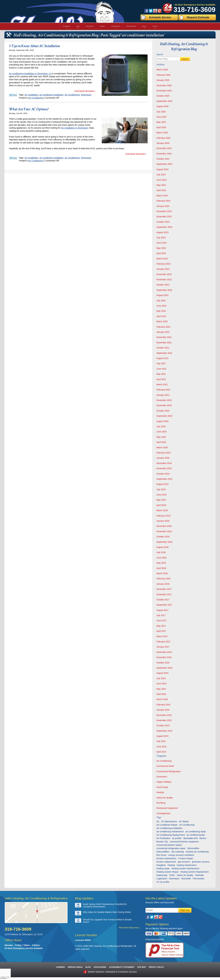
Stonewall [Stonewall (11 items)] (186, 879)
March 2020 (162, 448)
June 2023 (161, 243)
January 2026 (163, 80)
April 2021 (161, 379)
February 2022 (163, 327)
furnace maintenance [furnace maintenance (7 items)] (166, 858)
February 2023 (163, 264)
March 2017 (162, 636)
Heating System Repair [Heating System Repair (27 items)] (167, 872)
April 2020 (161, 442)
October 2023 (163, 222)
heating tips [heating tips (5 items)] (162, 875)
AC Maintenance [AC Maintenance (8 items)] (169, 821)
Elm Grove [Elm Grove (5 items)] (161, 855)
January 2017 (163, 647)
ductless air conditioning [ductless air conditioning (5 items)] (197, 852)
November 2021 (164, 343)
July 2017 (161, 615)
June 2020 (161, 432)
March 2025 (162, 133)
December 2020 (164, 400)
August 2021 (162, 358)
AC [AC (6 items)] (158, 821)
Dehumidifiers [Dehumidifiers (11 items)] (163, 852)
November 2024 (164, 154)
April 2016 (161, 694)
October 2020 (163, 411)
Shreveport (86, 95)
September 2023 (164, 227)
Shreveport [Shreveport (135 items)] (174, 879)
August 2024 (162, 169)
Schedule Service (160, 17)
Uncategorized (163, 813)
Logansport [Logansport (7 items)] (162, 879)
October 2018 (163, 537)
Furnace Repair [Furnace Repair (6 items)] (186, 858)
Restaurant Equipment (167, 808)
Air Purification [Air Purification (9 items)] (163, 838)
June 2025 (161, 117)
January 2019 (163, 521)
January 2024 (163, 206)
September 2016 (164, 668)
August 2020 (162, 421)
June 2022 (161, 306)
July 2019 (161, 489)
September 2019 (164, 479)
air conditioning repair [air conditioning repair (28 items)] (196, 832)
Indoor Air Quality (165, 798)
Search (185, 59)
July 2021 (161, 363)
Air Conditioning (72, 95)
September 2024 (164, 164)
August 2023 (162, 232)
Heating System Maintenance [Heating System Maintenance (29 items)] (185, 868)
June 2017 (161, 621)
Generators (162, 777)
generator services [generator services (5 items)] (201, 862)
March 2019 (162, 510)
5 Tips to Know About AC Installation (34, 46)
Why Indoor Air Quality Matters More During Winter (107, 912)
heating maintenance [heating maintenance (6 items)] (187, 865)
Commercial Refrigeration (169, 771)
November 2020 (164, 405)
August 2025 (162, 106)
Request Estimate (198, 17)
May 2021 (161, 374)
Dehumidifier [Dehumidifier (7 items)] (193, 848)
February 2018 (163, 579)
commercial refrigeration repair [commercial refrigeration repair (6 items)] (171, 848)
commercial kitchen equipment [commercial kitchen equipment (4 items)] (184, 842)
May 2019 (161, 500)
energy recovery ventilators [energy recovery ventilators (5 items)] (181, 855)
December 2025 (164, 85)
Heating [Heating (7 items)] (171, 865)
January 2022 (163, 332)
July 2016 (161, 678)
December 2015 (164, 715)
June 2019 (161, 495)
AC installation (31, 95)
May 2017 (161, 626)
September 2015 (164, 731)
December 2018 (164, 526)
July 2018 (161, 552)
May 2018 (161, 563)
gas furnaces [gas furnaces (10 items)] (184, 862)
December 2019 (164, 463)
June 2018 (161, 558)
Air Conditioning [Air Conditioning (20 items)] (187, 825)
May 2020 (161, 437)
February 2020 (163, 453)
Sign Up (185, 910)
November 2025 (164, 91)
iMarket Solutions (96, 972)
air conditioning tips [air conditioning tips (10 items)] (196, 835)
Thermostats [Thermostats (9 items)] (198, 879)
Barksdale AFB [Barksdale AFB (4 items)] (191, 838)
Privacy (3, 977)
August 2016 (162, 673)
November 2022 (164, 280)
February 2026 (163, 75)
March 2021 (162, 384)
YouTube (155, 11)
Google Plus (160, 11)
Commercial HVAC (165, 766)
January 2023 (163, 269)
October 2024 (163, 159)
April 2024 (161, 190)
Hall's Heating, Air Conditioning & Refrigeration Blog (184, 47)
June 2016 (161, 684)
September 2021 (164, 353)
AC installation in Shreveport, (75, 128)
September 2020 (164, 416)
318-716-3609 (194, 10)
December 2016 (164, 652)
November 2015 (164, 720)
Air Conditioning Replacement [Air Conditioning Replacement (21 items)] (171, 835)
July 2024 (161, 175)
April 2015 (161, 752)
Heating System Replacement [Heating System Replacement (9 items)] (194, 872)
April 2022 (161, 316)
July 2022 (161, 301)
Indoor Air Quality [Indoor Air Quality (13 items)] (185, 875)
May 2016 (161, 689)
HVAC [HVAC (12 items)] (172, 875)
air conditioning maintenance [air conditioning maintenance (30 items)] (170, 832)
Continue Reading (84, 91)
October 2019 (163, 474)
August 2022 (162, 295)
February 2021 (163, 390)
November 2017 (164, 594)
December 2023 (164, 211)
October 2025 (163, 96)
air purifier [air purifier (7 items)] (177, 838)
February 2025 (163, 138)
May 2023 (161, 248)
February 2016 (163, 705)
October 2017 (163, 600)
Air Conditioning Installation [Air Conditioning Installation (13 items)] (169, 828)
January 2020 (163, 458)
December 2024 (164, 148)
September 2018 (164, 542)
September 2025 (164, 101)
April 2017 (161, 631)
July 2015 (161, 741)
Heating (160, 792)
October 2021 (163, 348)
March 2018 (162, 573)
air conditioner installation (51, 95)
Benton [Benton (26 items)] (203, 838)
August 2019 (162, 484)
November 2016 (164, 657)
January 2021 (163, 395)
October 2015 (163, 726)
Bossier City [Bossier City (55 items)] (162, 842)
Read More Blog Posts (129, 928)
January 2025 (163, 143)
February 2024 (163, 201)
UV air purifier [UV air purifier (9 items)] (163, 882)
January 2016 (163, 710)
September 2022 (164, 290)
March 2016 (162, 699)
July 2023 (161, 238)
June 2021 (161, 369)
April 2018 (161, 568)
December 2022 (164, 274)
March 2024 (162, 196)
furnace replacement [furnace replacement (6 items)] (166, 862)
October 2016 (163, 663)
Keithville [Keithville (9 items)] (199, 875)
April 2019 (161, 505)
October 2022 (163, 285)
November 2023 (164, 217)
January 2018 (163, 584)
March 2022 (162, 321)
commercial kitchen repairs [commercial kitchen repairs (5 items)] (169, 845)
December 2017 (164, 589)
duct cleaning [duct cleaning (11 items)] (178, 852)
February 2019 (163, 516)
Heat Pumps (162, 787)
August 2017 (162, 610)
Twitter (151, 11)
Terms (8, 977)
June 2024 (161, 180)
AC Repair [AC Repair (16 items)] (184, 821)
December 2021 (164, 337)
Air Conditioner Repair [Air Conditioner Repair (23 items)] (167, 825)
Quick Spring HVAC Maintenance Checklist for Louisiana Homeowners (105, 905)
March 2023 (162, 259)
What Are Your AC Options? (29, 109)
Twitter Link (13, 95)
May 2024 (161, 185)
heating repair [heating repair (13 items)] (163, 868)
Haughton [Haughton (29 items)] (161, 865)
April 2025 (161, 127)
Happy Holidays (164, 782)
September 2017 (164, 605)
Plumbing (161, 803)
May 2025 (161, 122)
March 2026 (162, 70)
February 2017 (163, 642)
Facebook (146, 11)
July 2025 (161, 112)
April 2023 (161, 253)
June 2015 (161, 747)
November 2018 (164, 531)
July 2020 (161, 426)
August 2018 (162, 547)
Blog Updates (84, 898)
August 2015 (162, 736)
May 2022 (161, 311)
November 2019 (164, 468)
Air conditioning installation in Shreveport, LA (30, 74)
